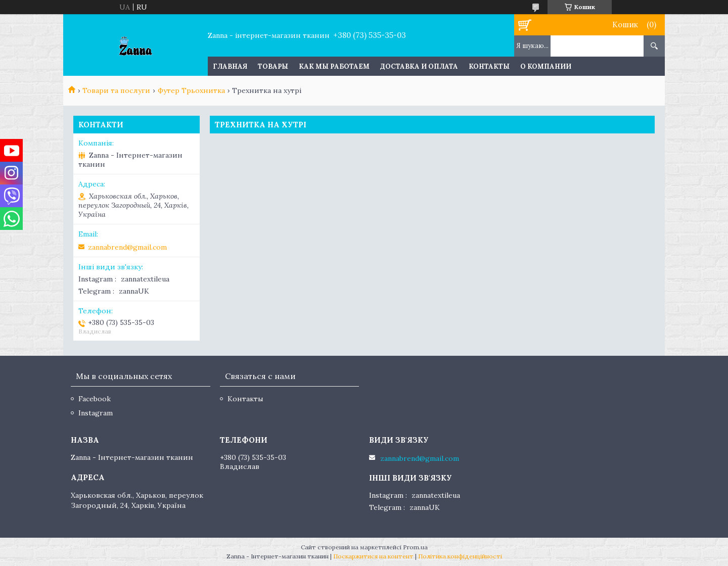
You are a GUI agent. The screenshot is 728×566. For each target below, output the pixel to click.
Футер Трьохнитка (191, 90)
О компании (546, 66)
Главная (230, 66)
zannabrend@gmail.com (127, 247)
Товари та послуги (116, 90)
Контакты (489, 66)
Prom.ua (415, 547)
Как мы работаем (334, 66)
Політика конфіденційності (460, 556)
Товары (273, 66)
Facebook (95, 399)
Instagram (96, 413)
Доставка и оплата (419, 66)
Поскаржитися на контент (373, 556)
